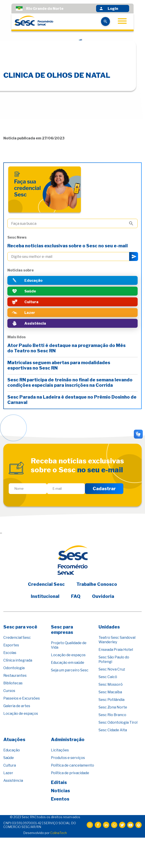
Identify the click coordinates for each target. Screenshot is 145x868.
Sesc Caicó (108, 677)
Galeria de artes (17, 706)
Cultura (10, 765)
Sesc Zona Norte (113, 707)
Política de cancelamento (72, 765)
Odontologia (14, 668)
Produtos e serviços (68, 758)
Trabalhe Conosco (97, 584)
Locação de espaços (21, 714)
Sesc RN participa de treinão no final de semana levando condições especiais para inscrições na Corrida (70, 383)
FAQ (76, 596)
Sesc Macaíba (110, 692)
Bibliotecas (13, 683)
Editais (59, 782)
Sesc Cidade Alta (113, 730)
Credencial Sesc (46, 584)
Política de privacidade (70, 773)
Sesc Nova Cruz (112, 669)
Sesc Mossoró (111, 684)
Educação (12, 750)
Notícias (60, 791)
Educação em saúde (68, 663)
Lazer (8, 773)
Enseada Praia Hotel (116, 650)
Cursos (9, 691)
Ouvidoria (103, 596)
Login (109, 8)
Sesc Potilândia (111, 700)
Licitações (60, 750)
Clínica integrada (18, 660)
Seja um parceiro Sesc (70, 670)
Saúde (9, 758)
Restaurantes (15, 676)
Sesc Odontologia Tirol (118, 722)
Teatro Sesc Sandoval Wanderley (117, 640)
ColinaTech (59, 833)
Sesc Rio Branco (112, 715)
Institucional (45, 596)
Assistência (13, 781)
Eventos (60, 799)
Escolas (10, 653)
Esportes (11, 645)
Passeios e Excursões (22, 698)
